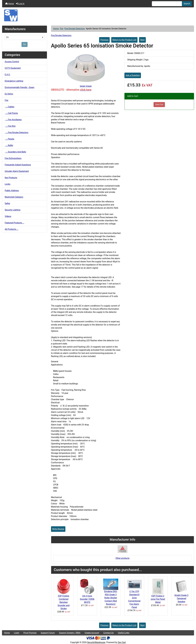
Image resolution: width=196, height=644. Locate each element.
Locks (8, 184)
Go (25, 44)
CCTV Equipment (13, 68)
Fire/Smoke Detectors (75, 29)
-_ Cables (9, 107)
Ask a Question (133, 75)
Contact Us (109, 633)
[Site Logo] (98, 15)
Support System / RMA (70, 633)
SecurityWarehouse (96, 642)
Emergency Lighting (14, 81)
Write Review (58, 529)
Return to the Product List (124, 40)
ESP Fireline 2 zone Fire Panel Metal (158, 599)
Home (10, 4)
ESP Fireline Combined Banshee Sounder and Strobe (64, 602)
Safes (7, 203)
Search (187, 4)
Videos (8, 216)
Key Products (11, 178)
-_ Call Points (11, 113)
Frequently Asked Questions (18, 165)
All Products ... (12, 229)
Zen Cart (122, 642)
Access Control (12, 62)
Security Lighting (13, 210)
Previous (104, 40)
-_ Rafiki (9, 145)
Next (142, 40)
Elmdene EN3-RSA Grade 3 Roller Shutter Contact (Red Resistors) (111, 598)
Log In (20, 4)
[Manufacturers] (25, 37)
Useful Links (124, 633)
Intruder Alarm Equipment (17, 171)
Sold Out (159, 105)
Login (17, 633)
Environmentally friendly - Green (20, 87)
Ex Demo (9, 94)
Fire (62, 29)
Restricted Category (14, 197)
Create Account (92, 633)
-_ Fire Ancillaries (13, 120)
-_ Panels (9, 139)
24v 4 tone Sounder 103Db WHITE (87, 599)
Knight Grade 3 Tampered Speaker (181, 598)
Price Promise (30, 633)
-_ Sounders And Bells (15, 152)
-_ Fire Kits (10, 126)
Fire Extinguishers (13, 158)
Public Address (12, 191)
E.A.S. (8, 75)
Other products (122, 558)
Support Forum (48, 633)
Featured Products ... (14, 223)
